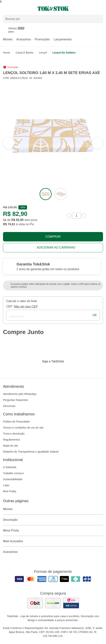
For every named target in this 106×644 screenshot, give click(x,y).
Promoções (42, 39)
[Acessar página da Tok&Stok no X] (69, 369)
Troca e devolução (14, 434)
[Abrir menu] (18, 9)
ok (95, 315)
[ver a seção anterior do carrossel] (97, 143)
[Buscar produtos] (53, 19)
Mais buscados (53, 541)
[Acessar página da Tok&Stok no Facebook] (37, 369)
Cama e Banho (24, 53)
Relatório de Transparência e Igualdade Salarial (31, 452)
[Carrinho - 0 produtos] (101, 9)
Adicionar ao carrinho (56, 248)
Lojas (6, 485)
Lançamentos (63, 39)
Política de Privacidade (16, 422)
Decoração (53, 520)
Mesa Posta (53, 531)
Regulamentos (11, 440)
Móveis (8, 39)
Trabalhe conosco (13, 473)
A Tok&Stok (10, 467)
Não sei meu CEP (26, 307)
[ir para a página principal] (53, 9)
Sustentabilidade (13, 479)
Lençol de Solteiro (64, 53)
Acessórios (24, 39)
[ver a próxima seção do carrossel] (9, 143)
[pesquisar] (98, 19)
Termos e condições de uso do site (23, 428)
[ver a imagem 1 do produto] (46, 194)
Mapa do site (11, 446)
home (6, 53)
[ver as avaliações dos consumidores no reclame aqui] (53, 603)
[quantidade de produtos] (77, 216)
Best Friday (10, 491)
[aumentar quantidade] (84, 216)
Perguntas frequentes (16, 400)
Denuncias (9, 406)
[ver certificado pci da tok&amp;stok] (71, 603)
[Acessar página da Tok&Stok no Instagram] (48, 369)
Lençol (43, 53)
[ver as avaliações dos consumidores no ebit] (35, 603)
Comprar (53, 237)
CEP (9, 307)
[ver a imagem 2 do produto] (61, 194)
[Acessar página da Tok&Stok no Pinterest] (58, 369)
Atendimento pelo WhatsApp (20, 394)
